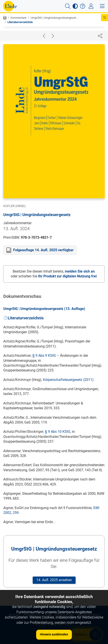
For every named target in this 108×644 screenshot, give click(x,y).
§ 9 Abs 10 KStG (58, 432)
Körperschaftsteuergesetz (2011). (69, 380)
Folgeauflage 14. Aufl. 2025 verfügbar (43, 250)
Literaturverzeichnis (20, 22)
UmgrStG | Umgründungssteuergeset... (54, 18)
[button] (68, 6)
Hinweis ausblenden (54, 634)
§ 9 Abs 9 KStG (44, 356)
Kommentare (19, 18)
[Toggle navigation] (91, 6)
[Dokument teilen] (100, 36)
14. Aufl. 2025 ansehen (54, 580)
